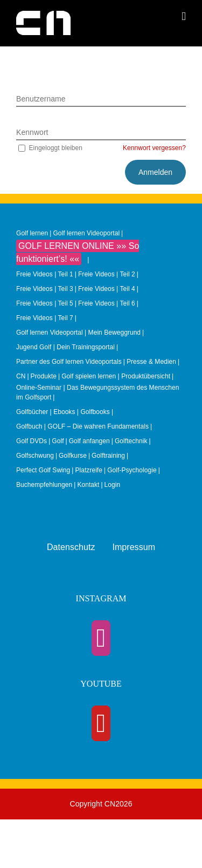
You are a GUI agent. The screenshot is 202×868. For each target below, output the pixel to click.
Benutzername (41, 99)
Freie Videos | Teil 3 (45, 289)
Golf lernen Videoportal (86, 233)
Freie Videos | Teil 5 (45, 303)
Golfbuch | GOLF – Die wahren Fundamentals (82, 426)
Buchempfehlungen (44, 485)
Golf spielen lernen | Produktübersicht (116, 376)
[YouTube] (101, 723)
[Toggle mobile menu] (184, 16)
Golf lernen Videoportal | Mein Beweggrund (78, 333)
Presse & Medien (151, 362)
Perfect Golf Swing (43, 470)
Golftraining (108, 456)
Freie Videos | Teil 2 (107, 274)
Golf (58, 441)
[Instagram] (101, 638)
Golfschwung (35, 456)
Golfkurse (73, 456)
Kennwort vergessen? (154, 148)
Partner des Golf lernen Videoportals (69, 362)
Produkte (44, 376)
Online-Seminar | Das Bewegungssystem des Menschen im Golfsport (97, 392)
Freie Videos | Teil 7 (45, 318)
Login (113, 485)
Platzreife (89, 470)
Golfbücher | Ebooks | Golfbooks (63, 412)
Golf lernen (32, 233)
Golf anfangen (89, 441)
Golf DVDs (32, 441)
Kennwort (32, 132)
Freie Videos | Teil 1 (45, 274)
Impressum (134, 547)
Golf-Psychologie (132, 470)
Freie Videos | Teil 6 (107, 303)
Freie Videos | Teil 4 (107, 289)
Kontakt (88, 485)
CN (21, 376)
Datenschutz (71, 547)
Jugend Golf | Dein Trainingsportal (65, 347)
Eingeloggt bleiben (49, 148)
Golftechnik (131, 441)
